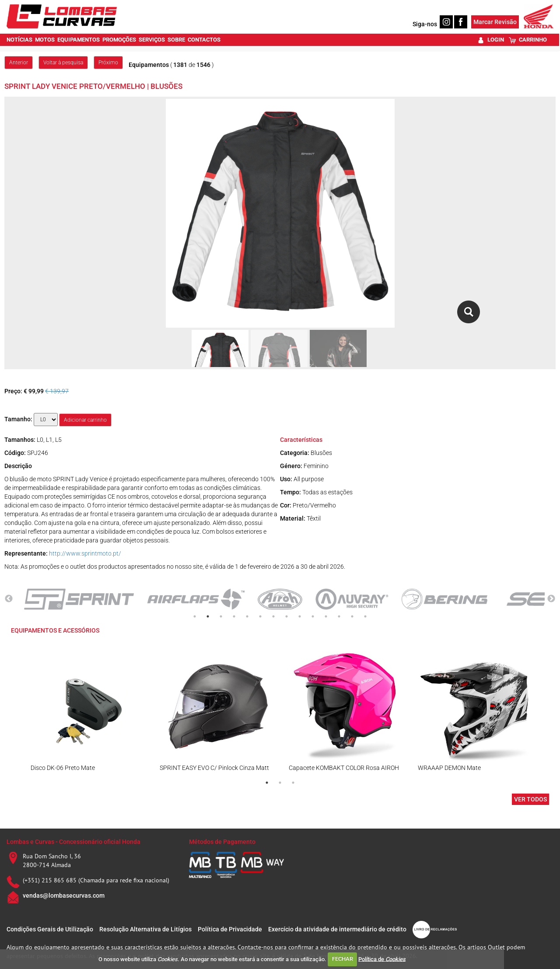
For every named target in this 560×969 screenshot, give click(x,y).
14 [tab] (365, 616)
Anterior (19, 63)
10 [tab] (313, 616)
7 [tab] (273, 616)
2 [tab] (208, 616)
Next (551, 599)
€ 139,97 (57, 391)
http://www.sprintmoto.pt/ (85, 553)
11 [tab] (326, 616)
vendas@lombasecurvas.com (64, 896)
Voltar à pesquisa (63, 63)
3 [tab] (221, 616)
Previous (9, 599)
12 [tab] (339, 616)
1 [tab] (195, 616)
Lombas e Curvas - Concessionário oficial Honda (73, 842)
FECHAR (343, 959)
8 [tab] (287, 616)
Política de (382, 959)
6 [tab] (260, 616)
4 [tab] (234, 616)
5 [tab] (247, 616)
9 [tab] (300, 616)
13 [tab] (352, 616)
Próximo (108, 63)
